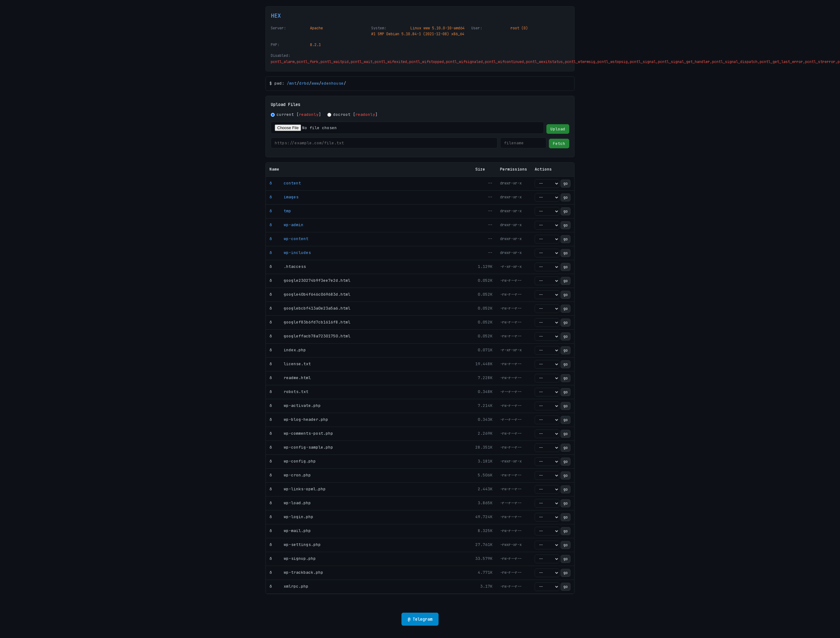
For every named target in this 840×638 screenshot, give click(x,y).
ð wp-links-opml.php (298, 489)
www (315, 83)
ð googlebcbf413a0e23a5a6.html (310, 308)
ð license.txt (290, 364)
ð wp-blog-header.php (299, 419)
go (566, 184)
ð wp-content (289, 239)
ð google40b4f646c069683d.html (310, 294)
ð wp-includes (290, 253)
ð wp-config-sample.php (301, 447)
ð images (284, 197)
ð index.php (288, 350)
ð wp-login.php (291, 517)
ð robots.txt (289, 392)
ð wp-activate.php (295, 406)
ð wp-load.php (290, 503)
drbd (304, 83)
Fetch (559, 144)
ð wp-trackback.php (296, 572)
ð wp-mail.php (290, 531)
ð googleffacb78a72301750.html (310, 336)
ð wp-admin (286, 225)
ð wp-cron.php (290, 475)
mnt (293, 83)
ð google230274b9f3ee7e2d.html (310, 280)
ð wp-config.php (293, 461)
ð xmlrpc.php (289, 586)
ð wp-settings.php (295, 545)
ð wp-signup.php (293, 558)
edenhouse (333, 83)
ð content (285, 183)
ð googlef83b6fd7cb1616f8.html (310, 322)
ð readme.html (290, 378)
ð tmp (280, 211)
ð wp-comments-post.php (301, 433)
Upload (558, 129)
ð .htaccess (288, 266)
